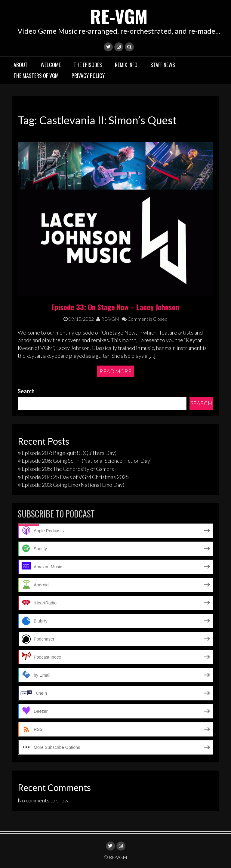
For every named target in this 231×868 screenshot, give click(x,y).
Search (26, 391)
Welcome (51, 65)
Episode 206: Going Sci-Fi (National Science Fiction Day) (87, 461)
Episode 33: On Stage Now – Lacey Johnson (115, 307)
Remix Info (126, 65)
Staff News (163, 65)
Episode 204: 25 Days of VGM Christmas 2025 (75, 477)
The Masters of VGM (36, 76)
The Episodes (88, 65)
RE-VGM (119, 16)
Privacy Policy (88, 76)
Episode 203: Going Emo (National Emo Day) (73, 485)
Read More (115, 371)
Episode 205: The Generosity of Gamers (68, 469)
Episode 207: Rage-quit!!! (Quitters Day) (69, 453)
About (21, 65)
